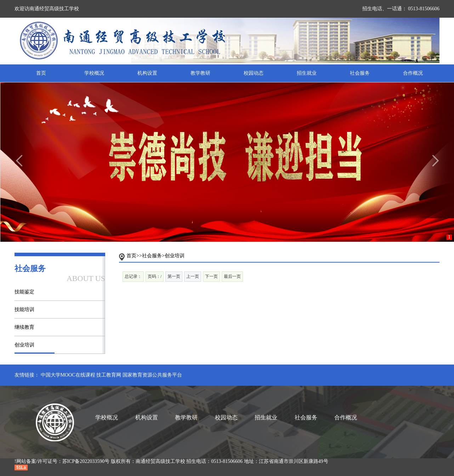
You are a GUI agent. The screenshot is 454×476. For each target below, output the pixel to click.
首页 (41, 73)
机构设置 (147, 73)
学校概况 (94, 73)
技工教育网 (109, 375)
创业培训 (24, 345)
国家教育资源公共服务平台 (152, 375)
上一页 (193, 276)
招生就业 (307, 73)
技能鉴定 (24, 292)
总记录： (133, 276)
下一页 (211, 276)
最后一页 (232, 276)
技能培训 (24, 309)
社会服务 (360, 73)
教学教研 (200, 73)
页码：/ (155, 276)
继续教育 (24, 327)
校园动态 (254, 73)
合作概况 (413, 73)
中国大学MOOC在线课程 (68, 375)
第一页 (174, 276)
